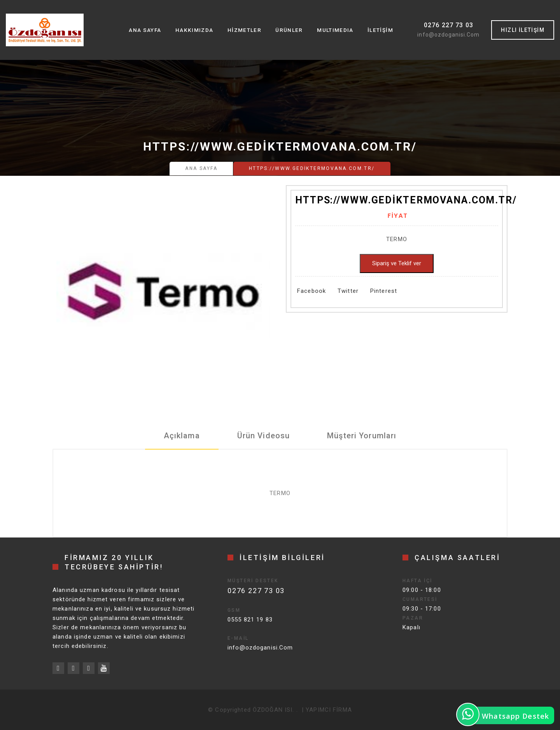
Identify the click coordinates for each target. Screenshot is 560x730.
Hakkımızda (194, 30)
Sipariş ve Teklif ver (397, 263)
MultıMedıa (335, 30)
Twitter (348, 291)
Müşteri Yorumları (362, 436)
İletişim (380, 30)
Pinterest (384, 291)
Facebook (311, 291)
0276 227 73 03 (449, 25)
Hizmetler (244, 30)
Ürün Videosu (264, 436)
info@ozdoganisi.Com (448, 35)
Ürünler (289, 30)
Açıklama (182, 436)
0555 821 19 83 (250, 620)
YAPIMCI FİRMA (329, 710)
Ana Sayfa (144, 30)
